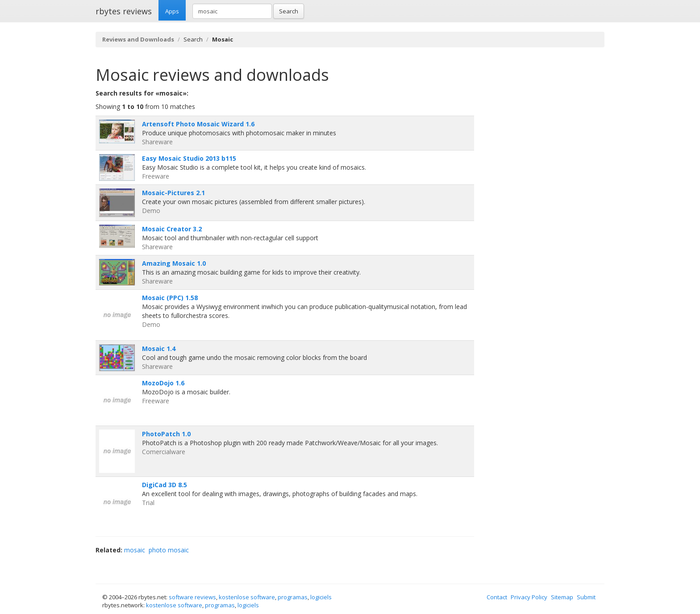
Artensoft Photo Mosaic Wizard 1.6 (198, 124)
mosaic (135, 550)
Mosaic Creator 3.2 (172, 229)
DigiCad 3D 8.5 (165, 485)
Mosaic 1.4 (159, 349)
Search (289, 11)
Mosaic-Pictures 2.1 (173, 193)
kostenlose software (247, 597)
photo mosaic (169, 550)
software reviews (192, 597)
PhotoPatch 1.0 (166, 434)
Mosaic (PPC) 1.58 (170, 298)
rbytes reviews (124, 11)
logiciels (321, 597)
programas (293, 597)
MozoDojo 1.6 (163, 383)
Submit (586, 597)
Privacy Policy (529, 597)
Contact (497, 597)
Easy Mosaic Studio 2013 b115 (189, 158)
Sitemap (562, 597)
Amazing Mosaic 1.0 (174, 263)
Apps (172, 11)
